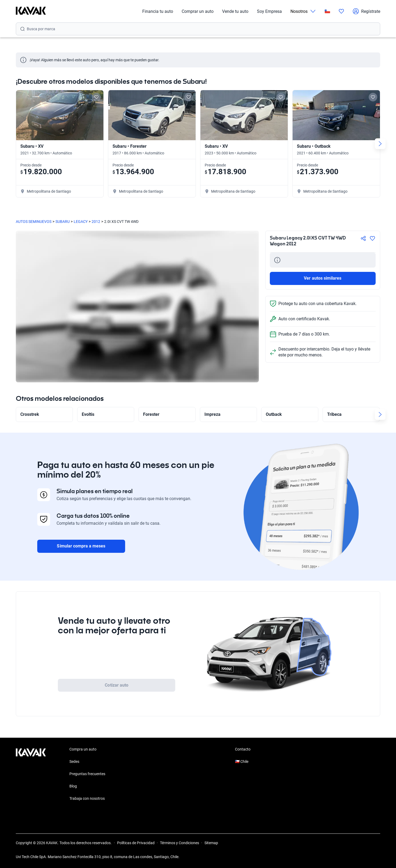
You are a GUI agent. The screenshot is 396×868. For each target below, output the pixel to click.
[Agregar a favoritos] (372, 238)
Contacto (243, 749)
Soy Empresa (269, 11)
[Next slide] (380, 144)
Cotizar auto (117, 685)
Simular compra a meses (81, 546)
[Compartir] (363, 238)
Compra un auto (83, 749)
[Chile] (327, 11)
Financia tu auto (158, 11)
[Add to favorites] (96, 97)
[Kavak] (31, 11)
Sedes (74, 762)
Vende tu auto (235, 11)
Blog (73, 786)
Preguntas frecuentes (87, 774)
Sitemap (211, 843)
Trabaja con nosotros (87, 798)
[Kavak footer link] (31, 774)
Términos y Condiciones (180, 843)
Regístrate (366, 11)
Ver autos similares (323, 278)
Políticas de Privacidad (136, 843)
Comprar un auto (198, 11)
